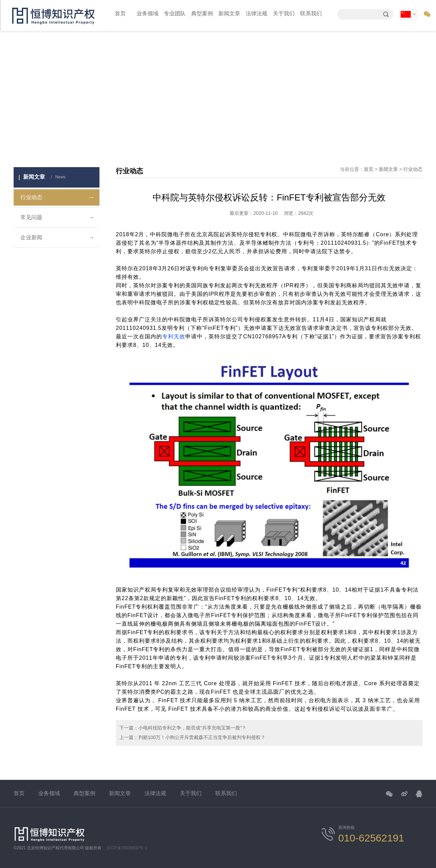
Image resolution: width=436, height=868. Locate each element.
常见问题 (57, 218)
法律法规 (256, 13)
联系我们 (311, 13)
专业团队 (175, 13)
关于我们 (284, 13)
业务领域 (147, 13)
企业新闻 (57, 238)
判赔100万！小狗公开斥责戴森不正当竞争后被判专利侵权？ (202, 737)
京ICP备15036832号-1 (127, 848)
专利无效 (174, 336)
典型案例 (202, 13)
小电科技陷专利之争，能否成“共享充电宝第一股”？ (192, 728)
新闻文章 (229, 13)
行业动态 (57, 197)
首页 (120, 13)
